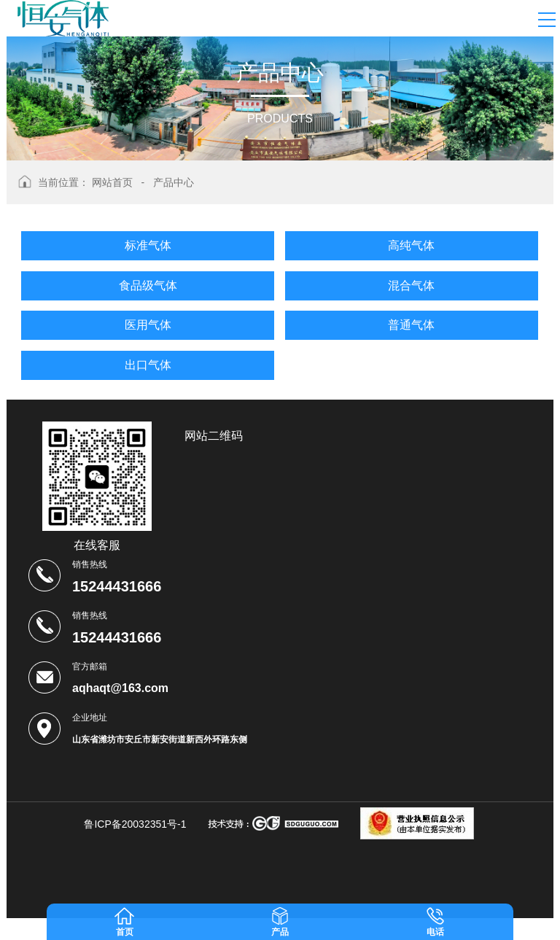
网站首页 (112, 182)
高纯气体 (411, 245)
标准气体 (148, 245)
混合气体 (411, 286)
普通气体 (411, 325)
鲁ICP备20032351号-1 (135, 824)
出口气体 (148, 365)
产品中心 (174, 182)
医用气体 (148, 325)
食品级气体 (148, 286)
